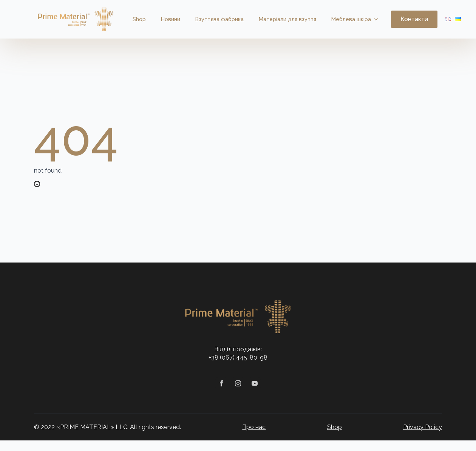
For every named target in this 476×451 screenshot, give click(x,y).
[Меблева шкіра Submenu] (378, 19)
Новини (171, 19)
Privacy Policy (423, 427)
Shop (139, 19)
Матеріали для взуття (287, 19)
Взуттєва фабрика (219, 19)
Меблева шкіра (351, 19)
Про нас (254, 427)
